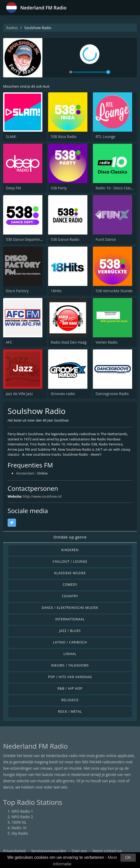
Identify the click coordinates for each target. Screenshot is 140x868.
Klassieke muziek (70, 573)
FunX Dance (106, 239)
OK (128, 858)
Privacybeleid (14, 851)
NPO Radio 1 (22, 811)
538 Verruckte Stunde (114, 291)
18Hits (56, 291)
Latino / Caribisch (70, 642)
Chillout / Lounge (70, 561)
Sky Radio (20, 833)
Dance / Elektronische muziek (70, 608)
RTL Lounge (105, 137)
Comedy (70, 585)
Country (70, 596)
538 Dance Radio (65, 239)
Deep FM (13, 188)
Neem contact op (107, 851)
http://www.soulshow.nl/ (43, 496)
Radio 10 (19, 828)
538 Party (59, 188)
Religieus (70, 700)
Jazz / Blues (70, 631)
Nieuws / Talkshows (70, 665)
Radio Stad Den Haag (69, 342)
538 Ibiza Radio (64, 137)
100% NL (19, 822)
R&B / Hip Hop (70, 688)
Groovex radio (63, 394)
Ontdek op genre (70, 537)
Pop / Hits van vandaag (70, 677)
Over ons (79, 851)
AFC (9, 342)
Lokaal (70, 654)
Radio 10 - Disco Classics (116, 188)
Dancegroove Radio (112, 394)
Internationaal (70, 619)
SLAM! (11, 137)
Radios (12, 28)
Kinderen (70, 550)
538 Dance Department (26, 239)
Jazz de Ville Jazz (19, 394)
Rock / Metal (70, 712)
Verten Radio (107, 342)
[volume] (92, 72)
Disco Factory (17, 291)
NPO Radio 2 (22, 817)
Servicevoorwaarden (49, 851)
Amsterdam (25, 473)
